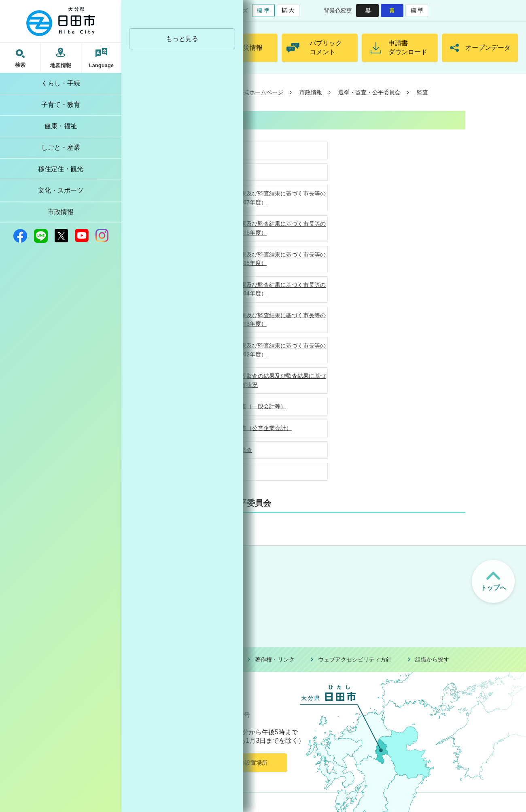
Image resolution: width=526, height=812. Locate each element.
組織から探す (432, 659)
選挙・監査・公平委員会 (369, 92)
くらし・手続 (61, 83)
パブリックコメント (326, 48)
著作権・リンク (275, 659)
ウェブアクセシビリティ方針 (355, 659)
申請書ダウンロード (408, 48)
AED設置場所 (250, 763)
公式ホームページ (261, 92)
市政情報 (61, 212)
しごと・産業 (61, 147)
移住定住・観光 (61, 169)
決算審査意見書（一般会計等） (246, 406)
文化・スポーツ (61, 190)
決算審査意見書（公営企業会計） (249, 428)
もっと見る (182, 39)
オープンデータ (488, 48)
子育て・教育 (61, 105)
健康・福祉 (61, 126)
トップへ (493, 588)
